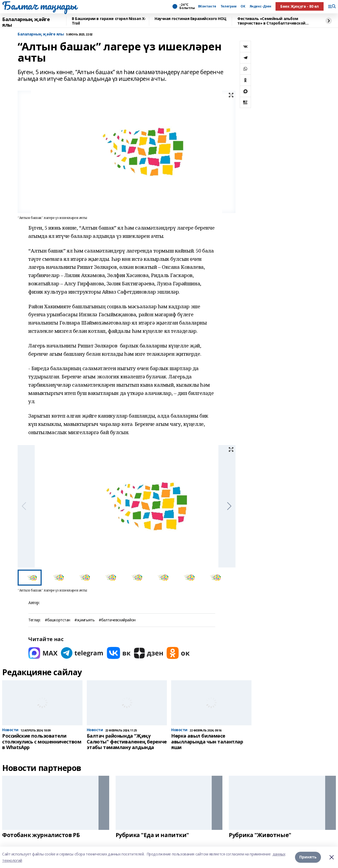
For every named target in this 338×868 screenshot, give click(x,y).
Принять (308, 857)
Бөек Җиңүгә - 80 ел (300, 6)
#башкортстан (58, 620)
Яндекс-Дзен (260, 6)
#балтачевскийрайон (117, 620)
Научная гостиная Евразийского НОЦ (190, 19)
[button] (229, 506)
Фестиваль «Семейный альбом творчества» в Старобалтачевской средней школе (271, 21)
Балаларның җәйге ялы (26, 22)
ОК (243, 6)
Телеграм (229, 6)
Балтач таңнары (39, 6)
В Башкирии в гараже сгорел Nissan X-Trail (109, 21)
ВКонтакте (207, 6)
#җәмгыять (84, 620)
